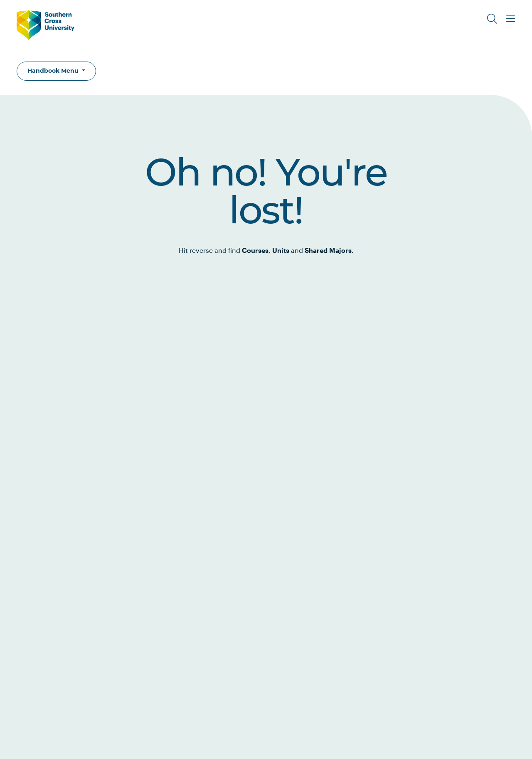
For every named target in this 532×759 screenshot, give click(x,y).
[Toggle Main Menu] (510, 19)
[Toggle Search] (492, 19)
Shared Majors (328, 250)
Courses (255, 250)
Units (281, 250)
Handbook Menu (54, 71)
